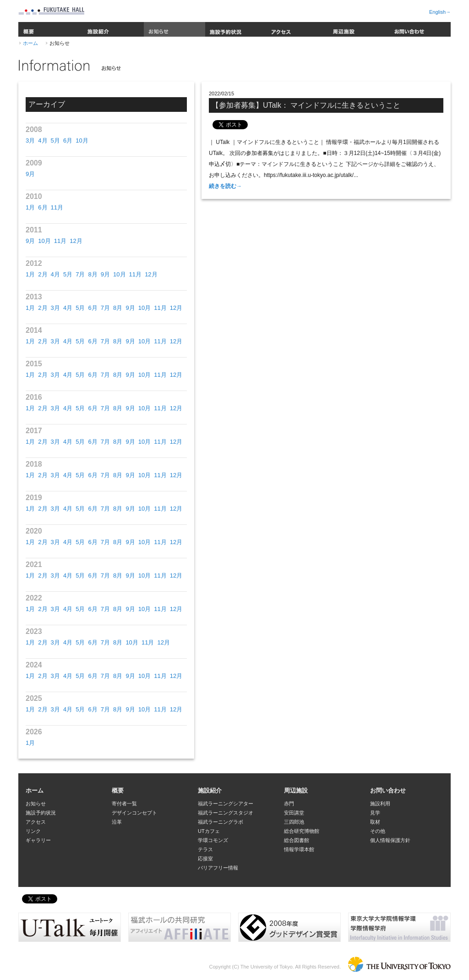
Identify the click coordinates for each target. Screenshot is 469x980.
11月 (57, 207)
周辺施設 (359, 29)
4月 (43, 140)
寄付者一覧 (124, 804)
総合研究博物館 (302, 831)
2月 (43, 274)
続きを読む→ (225, 186)
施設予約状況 (236, 29)
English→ (440, 12)
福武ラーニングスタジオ (226, 813)
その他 (378, 831)
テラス (205, 849)
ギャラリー (38, 840)
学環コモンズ (213, 840)
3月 (30, 140)
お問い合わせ (420, 29)
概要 (50, 29)
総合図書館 (297, 840)
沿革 (117, 822)
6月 (68, 140)
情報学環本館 (299, 849)
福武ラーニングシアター (226, 804)
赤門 (289, 804)
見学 (375, 813)
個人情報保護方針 (390, 840)
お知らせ (175, 29)
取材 (375, 822)
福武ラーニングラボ (221, 822)
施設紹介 (113, 29)
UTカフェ (209, 831)
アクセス (297, 29)
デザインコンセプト (134, 813)
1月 (30, 207)
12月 (76, 241)
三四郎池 (294, 822)
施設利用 (380, 804)
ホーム (30, 43)
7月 (80, 274)
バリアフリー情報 (218, 868)
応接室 (205, 859)
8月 (93, 274)
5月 (55, 140)
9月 (30, 174)
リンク (33, 831)
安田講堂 (294, 813)
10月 (82, 140)
